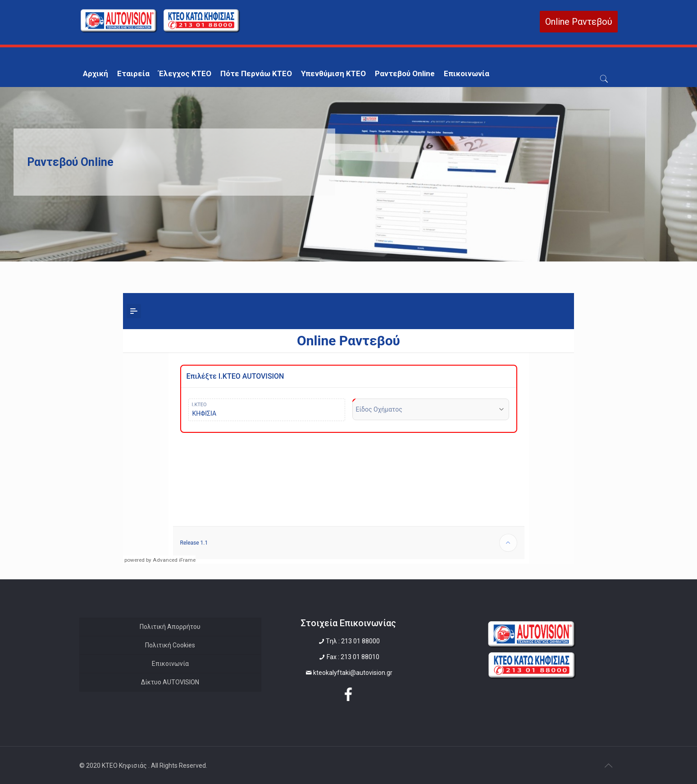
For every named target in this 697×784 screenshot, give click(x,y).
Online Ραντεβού (579, 22)
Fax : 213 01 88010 (353, 657)
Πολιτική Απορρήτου (170, 627)
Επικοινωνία (170, 664)
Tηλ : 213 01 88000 (353, 641)
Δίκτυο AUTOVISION (170, 682)
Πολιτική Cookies (170, 645)
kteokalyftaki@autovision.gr (353, 673)
